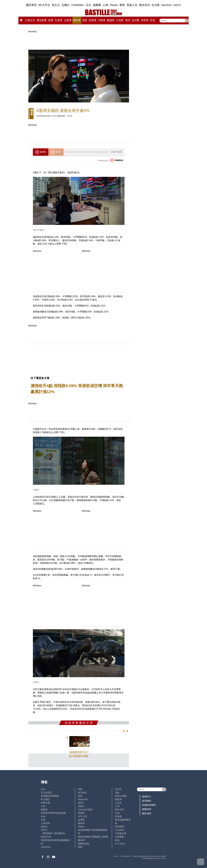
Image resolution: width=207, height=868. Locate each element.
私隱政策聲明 (149, 805)
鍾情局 (118, 799)
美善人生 (132, 5)
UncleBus (120, 830)
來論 (117, 840)
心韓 (105, 5)
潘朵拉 (44, 827)
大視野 (120, 20)
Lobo (117, 813)
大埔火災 (30, 20)
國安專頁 (31, 5)
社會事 (59, 20)
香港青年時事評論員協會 (53, 813)
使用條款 (147, 801)
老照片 (44, 830)
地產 (85, 20)
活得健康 (119, 837)
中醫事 (102, 20)
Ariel (43, 789)
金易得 (81, 820)
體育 (122, 5)
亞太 (89, 5)
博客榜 (145, 20)
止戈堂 (118, 803)
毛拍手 (118, 789)
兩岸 (128, 20)
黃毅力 (81, 806)
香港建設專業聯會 (50, 796)
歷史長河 (144, 5)
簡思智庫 (119, 827)
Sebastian (83, 799)
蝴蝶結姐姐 (84, 844)
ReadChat (46, 837)
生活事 (156, 5)
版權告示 (147, 797)
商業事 (93, 20)
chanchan (46, 847)
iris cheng (120, 844)
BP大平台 (44, 5)
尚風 (43, 820)
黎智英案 (42, 20)
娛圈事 (97, 5)
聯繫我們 (147, 809)
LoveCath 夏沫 (85, 810)
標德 (80, 847)
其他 (153, 20)
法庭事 (68, 20)
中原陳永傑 (121, 833)
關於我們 (147, 814)
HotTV (177, 5)
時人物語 (45, 799)
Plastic (114, 5)
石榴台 (66, 5)
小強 (117, 806)
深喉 (80, 789)
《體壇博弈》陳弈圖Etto (53, 833)
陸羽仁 (81, 803)
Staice (81, 827)
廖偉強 (81, 823)
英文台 (56, 5)
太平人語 (82, 816)
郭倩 (80, 796)
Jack (43, 816)
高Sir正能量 (121, 796)
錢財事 (77, 20)
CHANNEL (78, 5)
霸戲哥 (44, 810)
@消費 (136, 20)
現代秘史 (82, 793)
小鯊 (43, 806)
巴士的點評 (47, 793)
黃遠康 (118, 816)
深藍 (117, 793)
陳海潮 (81, 840)
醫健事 (111, 20)
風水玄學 (119, 810)
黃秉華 (81, 813)
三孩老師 (45, 823)
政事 (51, 20)
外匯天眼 (45, 803)
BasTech (167, 5)
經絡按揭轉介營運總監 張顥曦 (93, 837)
